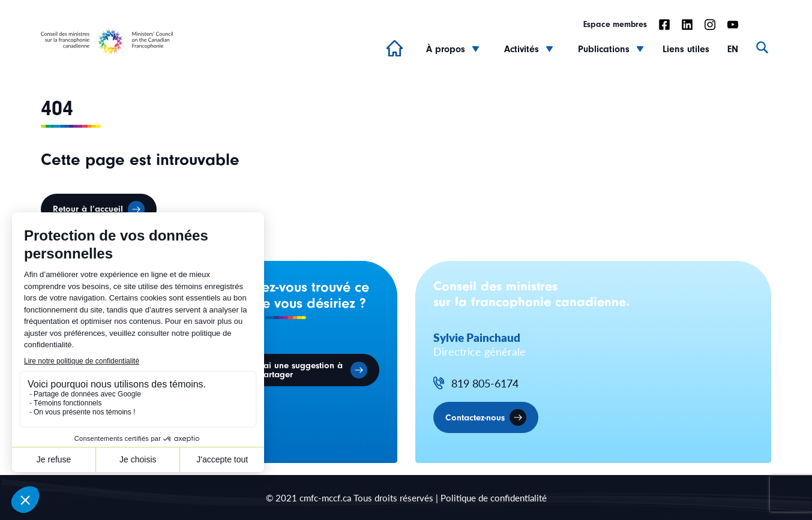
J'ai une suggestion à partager (300, 370)
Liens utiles (686, 49)
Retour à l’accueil (88, 209)
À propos (446, 49)
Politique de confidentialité (494, 498)
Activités (522, 49)
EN (733, 49)
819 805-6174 (485, 384)
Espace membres (615, 25)
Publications (604, 49)
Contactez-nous (475, 418)
